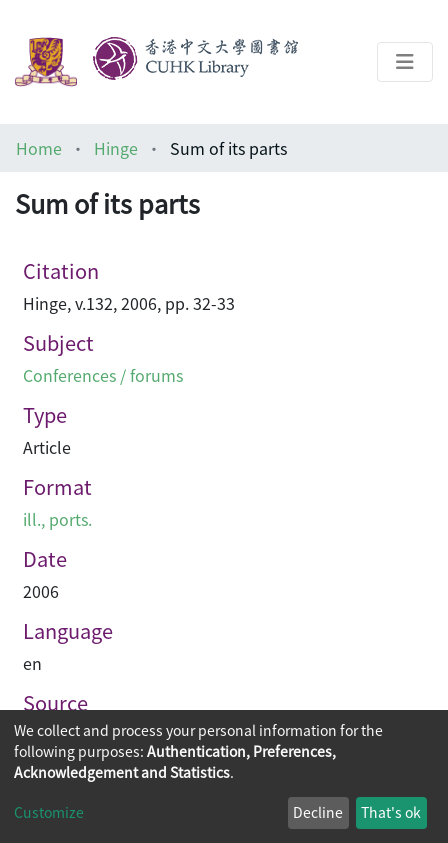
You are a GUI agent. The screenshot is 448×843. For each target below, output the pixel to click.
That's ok (391, 812)
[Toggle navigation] (405, 62)
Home (39, 148)
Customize (49, 812)
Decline (318, 812)
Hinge (116, 148)
